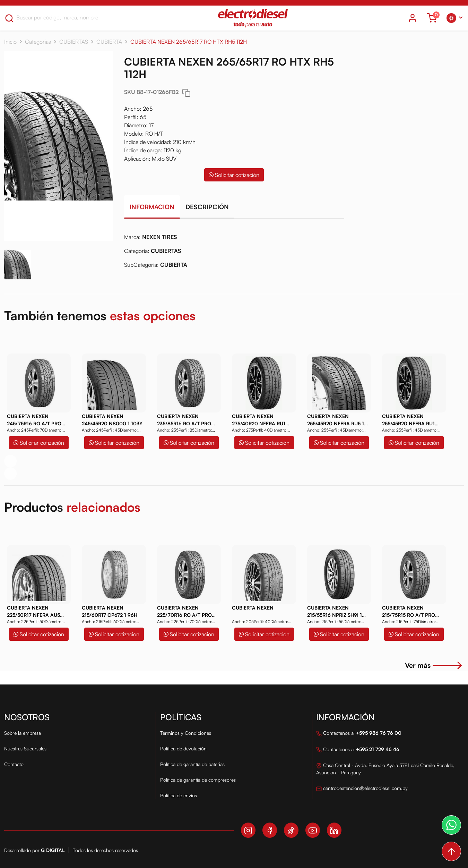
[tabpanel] (234, 254)
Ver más (434, 665)
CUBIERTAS (74, 42)
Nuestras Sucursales (25, 748)
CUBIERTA (109, 42)
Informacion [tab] (152, 207)
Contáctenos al (359, 734)
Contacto (14, 764)
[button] (454, 18)
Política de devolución (183, 748)
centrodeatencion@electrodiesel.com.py (362, 789)
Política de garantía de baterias (192, 764)
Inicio (10, 42)
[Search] (60, 17)
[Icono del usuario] (413, 18)
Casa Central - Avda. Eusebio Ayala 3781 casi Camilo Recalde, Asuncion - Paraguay (385, 769)
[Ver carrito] (432, 18)
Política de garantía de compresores (198, 780)
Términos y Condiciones (186, 733)
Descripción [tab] (207, 207)
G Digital (53, 850)
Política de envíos (179, 795)
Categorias (38, 42)
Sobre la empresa (23, 733)
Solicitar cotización (234, 175)
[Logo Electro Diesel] (253, 18)
